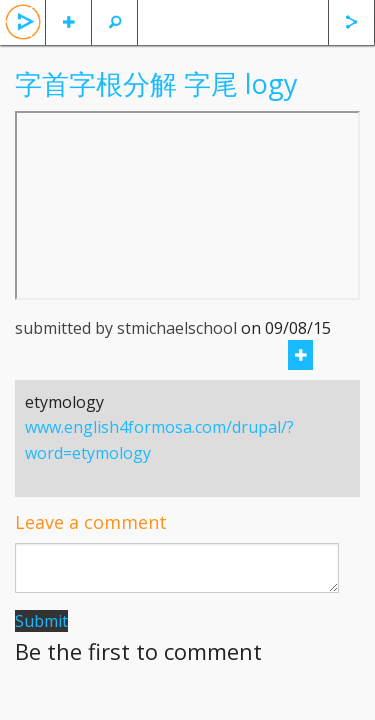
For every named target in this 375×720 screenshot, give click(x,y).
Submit (41, 621)
